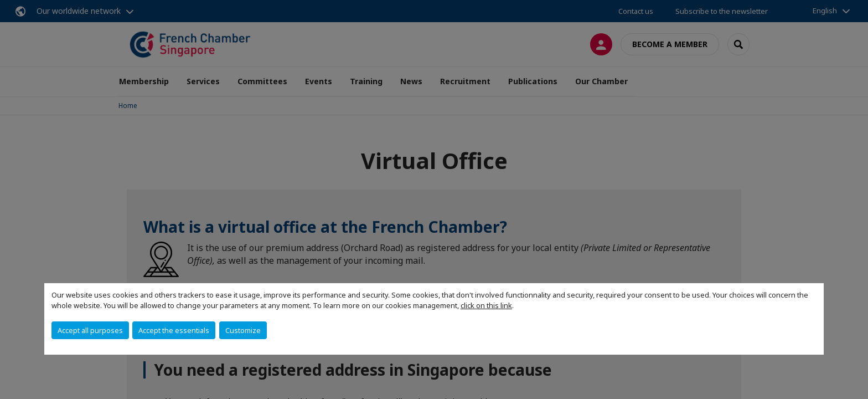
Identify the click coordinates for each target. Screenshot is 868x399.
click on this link (486, 305)
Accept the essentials (174, 330)
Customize (243, 330)
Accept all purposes (90, 330)
